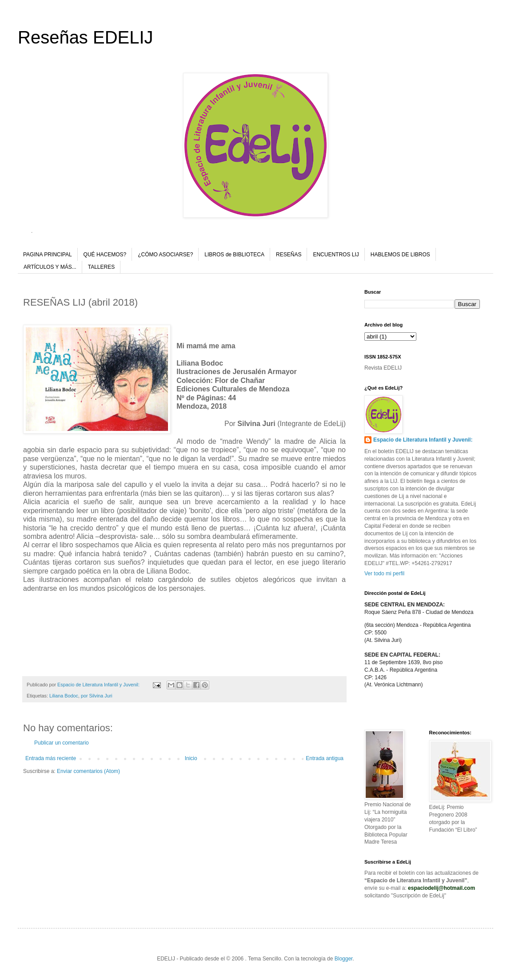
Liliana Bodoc (64, 696)
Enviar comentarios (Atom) (88, 771)
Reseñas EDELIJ (86, 37)
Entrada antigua (325, 758)
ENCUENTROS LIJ (336, 255)
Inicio (191, 758)
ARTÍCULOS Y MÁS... (50, 267)
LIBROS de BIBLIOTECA (234, 255)
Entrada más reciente (51, 758)
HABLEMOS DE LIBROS (400, 255)
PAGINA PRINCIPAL (48, 255)
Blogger (344, 959)
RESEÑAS (289, 255)
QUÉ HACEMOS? (105, 255)
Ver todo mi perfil (384, 574)
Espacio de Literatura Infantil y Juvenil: (423, 440)
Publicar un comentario (62, 743)
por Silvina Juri (97, 696)
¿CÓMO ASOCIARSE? (165, 255)
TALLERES (101, 267)
